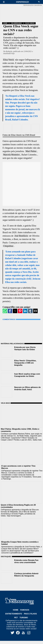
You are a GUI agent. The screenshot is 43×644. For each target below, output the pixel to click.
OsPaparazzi (22, 2)
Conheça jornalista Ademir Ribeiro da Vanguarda (26, 575)
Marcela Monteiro (11, 155)
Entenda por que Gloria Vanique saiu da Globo (25, 348)
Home (5, 23)
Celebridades (16, 23)
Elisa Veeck (30, 23)
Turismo (24, 618)
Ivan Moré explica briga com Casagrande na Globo (27, 375)
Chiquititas (8, 246)
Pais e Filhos (30, 614)
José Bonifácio (21, 236)
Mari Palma (31, 151)
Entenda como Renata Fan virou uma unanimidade (26, 561)
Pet (16, 618)
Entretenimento (14, 614)
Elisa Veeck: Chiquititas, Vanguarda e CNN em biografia (25, 363)
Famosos (25, 610)
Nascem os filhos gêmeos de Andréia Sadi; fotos (27, 388)
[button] (5, 2)
